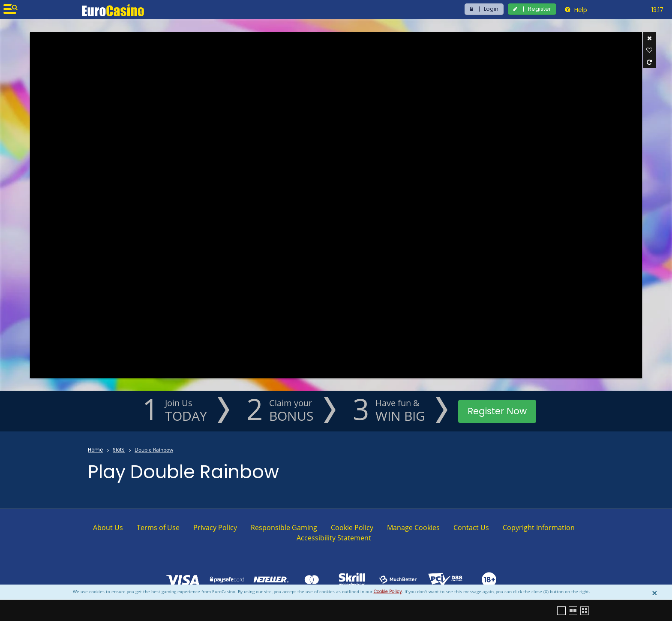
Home (95, 450)
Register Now (497, 411)
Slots (119, 450)
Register (540, 9)
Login (491, 9)
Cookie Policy (388, 592)
